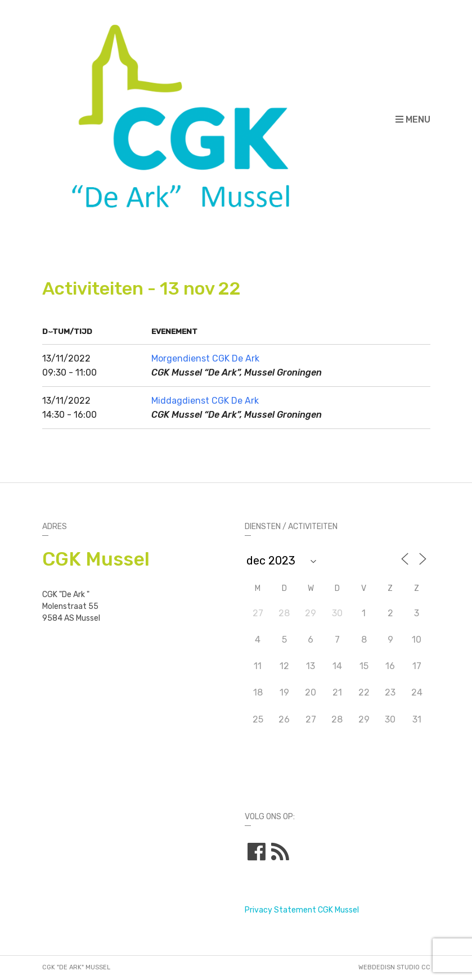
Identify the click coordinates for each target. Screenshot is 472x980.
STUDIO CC (413, 967)
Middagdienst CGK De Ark (205, 401)
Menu (413, 119)
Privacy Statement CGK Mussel (302, 910)
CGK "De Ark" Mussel (76, 967)
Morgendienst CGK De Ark (205, 358)
